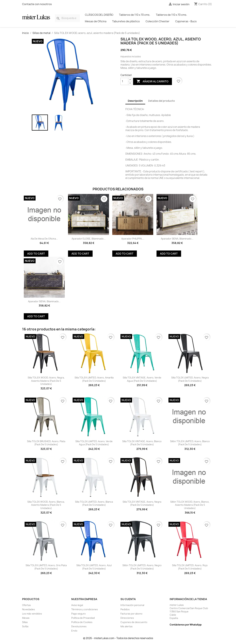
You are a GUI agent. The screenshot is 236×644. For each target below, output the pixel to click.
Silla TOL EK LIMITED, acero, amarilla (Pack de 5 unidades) (94, 379)
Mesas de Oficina (96, 21)
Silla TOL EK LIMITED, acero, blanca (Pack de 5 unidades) (94, 503)
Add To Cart (36, 254)
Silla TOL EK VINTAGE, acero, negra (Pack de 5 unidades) (142, 503)
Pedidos (125, 609)
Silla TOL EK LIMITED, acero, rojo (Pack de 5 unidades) (190, 567)
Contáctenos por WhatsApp (186, 625)
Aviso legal (77, 605)
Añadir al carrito (152, 81)
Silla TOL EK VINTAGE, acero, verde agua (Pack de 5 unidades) (142, 379)
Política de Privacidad (83, 618)
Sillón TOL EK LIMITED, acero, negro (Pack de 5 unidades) (142, 567)
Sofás (25, 626)
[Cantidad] (124, 81)
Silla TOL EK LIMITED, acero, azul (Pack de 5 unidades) (94, 567)
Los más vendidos (32, 614)
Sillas (25, 622)
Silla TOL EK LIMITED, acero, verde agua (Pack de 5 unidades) (94, 443)
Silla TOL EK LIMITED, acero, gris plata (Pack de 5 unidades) (46, 567)
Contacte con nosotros (37, 4)
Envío (74, 631)
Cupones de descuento (134, 622)
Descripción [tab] (135, 101)
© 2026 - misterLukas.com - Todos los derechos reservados (118, 638)
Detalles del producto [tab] (162, 101)
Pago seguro (79, 614)
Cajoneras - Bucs (186, 21)
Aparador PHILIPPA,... (133, 239)
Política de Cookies (82, 622)
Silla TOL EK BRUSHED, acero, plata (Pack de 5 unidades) (46, 443)
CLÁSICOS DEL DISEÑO (99, 15)
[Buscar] (67, 18)
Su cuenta (128, 599)
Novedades (29, 609)
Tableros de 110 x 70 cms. (135, 15)
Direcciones (127, 618)
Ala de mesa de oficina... (44, 239)
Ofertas (26, 605)
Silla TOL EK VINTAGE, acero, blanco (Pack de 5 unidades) (142, 443)
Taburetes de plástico (126, 21)
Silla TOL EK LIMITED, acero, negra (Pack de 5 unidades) (190, 379)
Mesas (26, 618)
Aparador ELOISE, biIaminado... (89, 239)
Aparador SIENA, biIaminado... (177, 239)
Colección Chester (157, 21)
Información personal (132, 605)
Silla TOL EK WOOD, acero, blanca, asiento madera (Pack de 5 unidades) (46, 505)
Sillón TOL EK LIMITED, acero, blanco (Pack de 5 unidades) (190, 443)
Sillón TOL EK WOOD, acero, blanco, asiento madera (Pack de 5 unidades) (190, 505)
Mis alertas (127, 626)
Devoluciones (79, 626)
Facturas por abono (131, 614)
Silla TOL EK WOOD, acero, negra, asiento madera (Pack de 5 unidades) (46, 381)
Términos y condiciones (85, 609)
